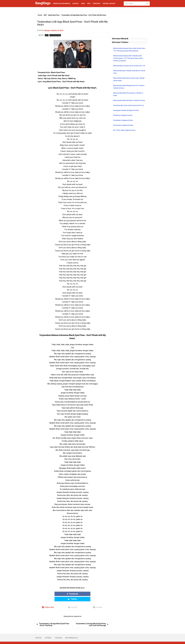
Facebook (63, 594)
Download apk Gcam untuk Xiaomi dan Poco (129, 110)
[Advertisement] (130, 174)
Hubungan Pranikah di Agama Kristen (127, 115)
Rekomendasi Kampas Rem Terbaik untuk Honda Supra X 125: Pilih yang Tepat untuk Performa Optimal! (129, 58)
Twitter (82, 594)
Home (40, 15)
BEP (45, 15)
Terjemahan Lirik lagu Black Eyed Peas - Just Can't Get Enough (91, 619)
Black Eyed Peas (54, 15)
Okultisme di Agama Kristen (123, 120)
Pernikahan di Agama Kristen (124, 125)
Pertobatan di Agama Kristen (124, 130)
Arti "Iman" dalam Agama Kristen (125, 135)
